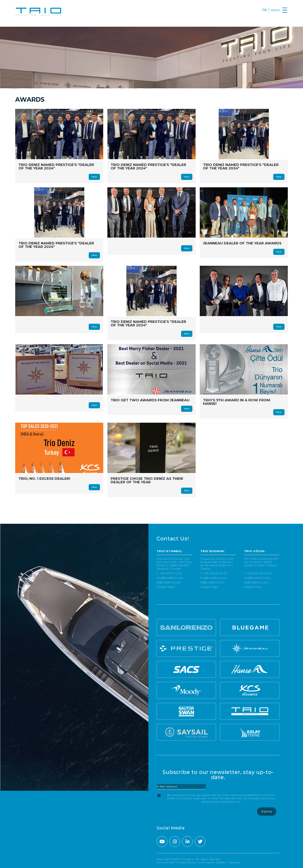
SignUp (267, 812)
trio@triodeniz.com (170, 578)
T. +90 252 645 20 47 (258, 573)
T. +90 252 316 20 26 (214, 573)
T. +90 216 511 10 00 (169, 573)
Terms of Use (165, 862)
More (94, 177)
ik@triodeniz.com (169, 582)
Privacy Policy (186, 862)
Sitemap (234, 862)
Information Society (212, 862)
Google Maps (166, 587)
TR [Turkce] (264, 10)
